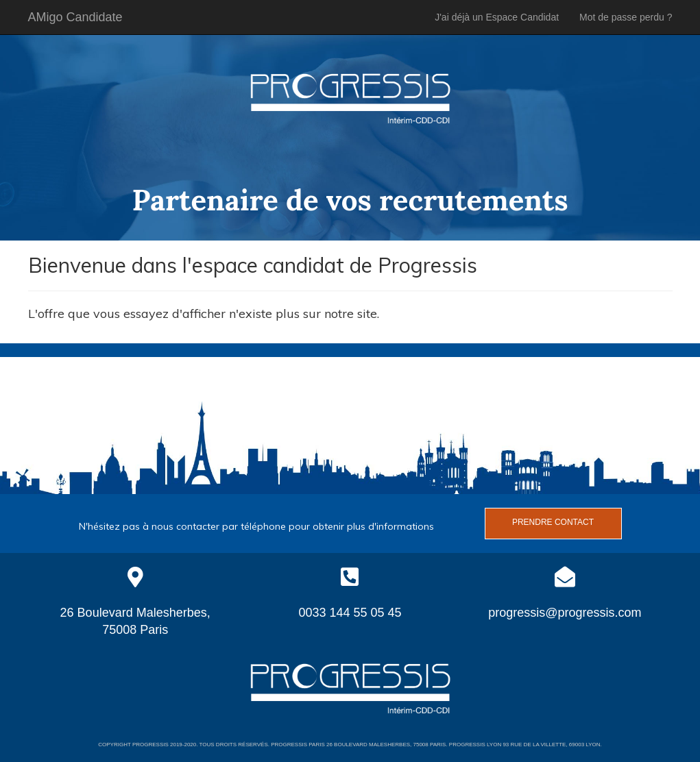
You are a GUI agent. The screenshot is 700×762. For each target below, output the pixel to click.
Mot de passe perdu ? (626, 17)
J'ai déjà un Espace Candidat (497, 17)
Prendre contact (553, 522)
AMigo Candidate (75, 17)
